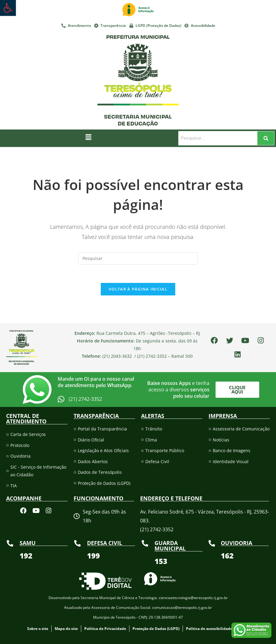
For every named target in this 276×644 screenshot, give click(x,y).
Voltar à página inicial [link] (138, 289)
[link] (8, 8)
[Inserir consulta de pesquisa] (138, 258)
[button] (88, 137)
